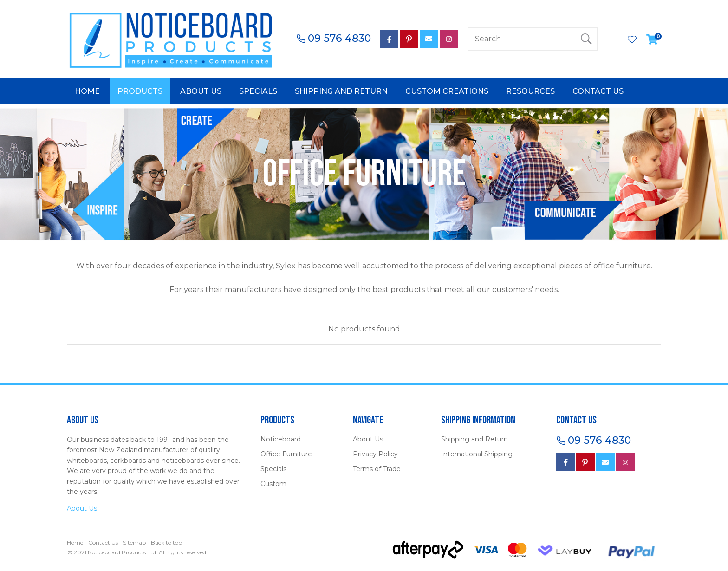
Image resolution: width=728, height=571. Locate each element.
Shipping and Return (341, 91)
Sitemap (134, 542)
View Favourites (632, 40)
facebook (389, 39)
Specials (258, 91)
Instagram (449, 39)
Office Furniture (286, 454)
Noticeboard (281, 439)
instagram (625, 462)
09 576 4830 (339, 39)
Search (586, 39)
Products (140, 91)
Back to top (166, 542)
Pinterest (409, 39)
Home (87, 91)
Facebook (565, 462)
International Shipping (477, 454)
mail (429, 39)
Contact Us (598, 91)
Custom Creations (447, 91)
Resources (530, 91)
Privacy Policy (375, 454)
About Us (201, 91)
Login (613, 39)
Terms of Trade (377, 469)
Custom (273, 484)
